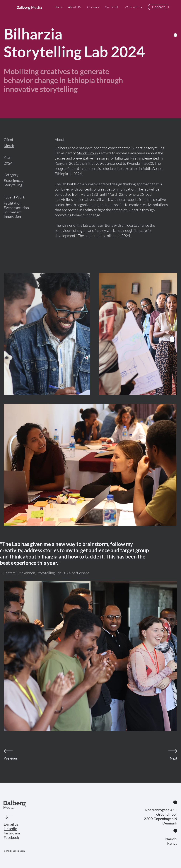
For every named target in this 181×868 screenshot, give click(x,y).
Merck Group (87, 153)
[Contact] (158, 7)
